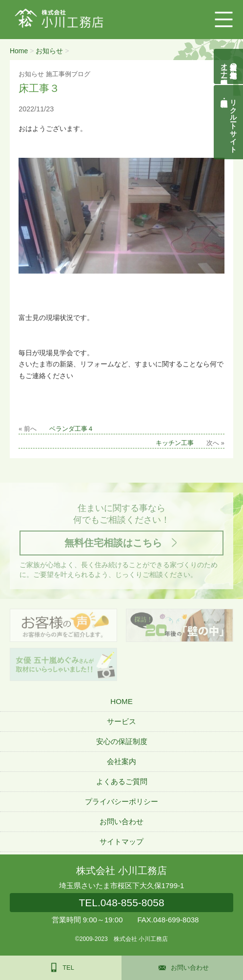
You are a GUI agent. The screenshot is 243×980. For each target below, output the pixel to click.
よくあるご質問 (122, 781)
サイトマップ (121, 842)
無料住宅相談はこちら (113, 543)
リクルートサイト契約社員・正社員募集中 (234, 122)
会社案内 (121, 761)
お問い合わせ (121, 821)
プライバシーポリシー (121, 801)
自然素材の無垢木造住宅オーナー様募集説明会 (229, 66)
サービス (121, 721)
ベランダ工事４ (71, 429)
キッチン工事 (175, 443)
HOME (121, 701)
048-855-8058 (121, 903)
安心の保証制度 (122, 741)
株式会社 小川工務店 (121, 871)
